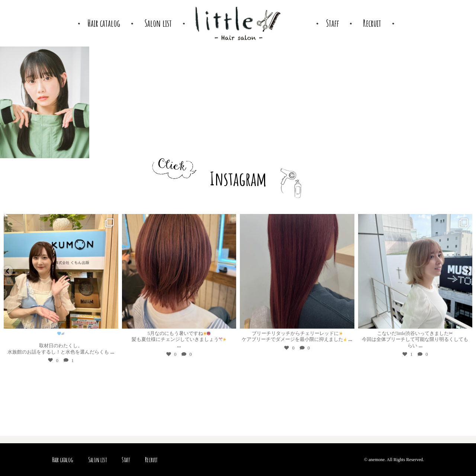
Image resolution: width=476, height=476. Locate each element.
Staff (126, 460)
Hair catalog (63, 460)
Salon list (97, 460)
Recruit (151, 460)
